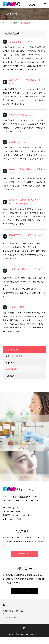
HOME (4, 605)
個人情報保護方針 (10, 618)
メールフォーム (25, 591)
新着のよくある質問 (14, 356)
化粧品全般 (10, 376)
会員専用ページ (25, 554)
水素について (11, 363)
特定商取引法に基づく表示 (13, 612)
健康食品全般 (11, 369)
